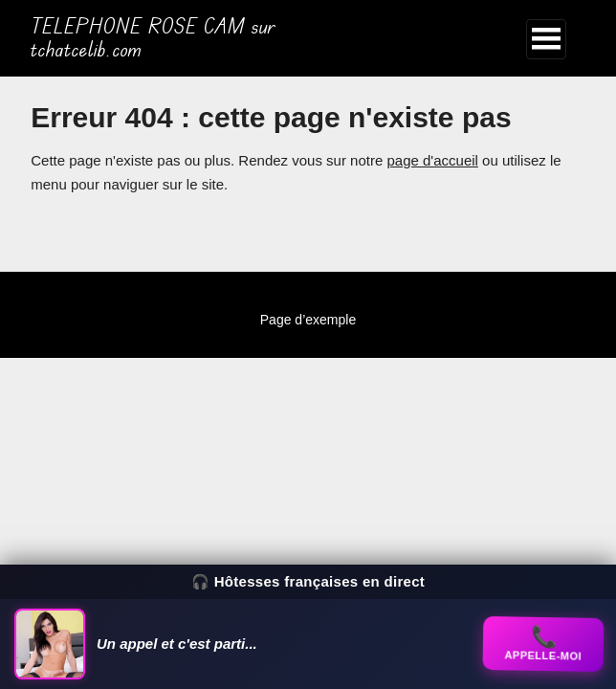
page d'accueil (432, 160)
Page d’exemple (308, 320)
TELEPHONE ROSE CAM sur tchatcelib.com (153, 38)
